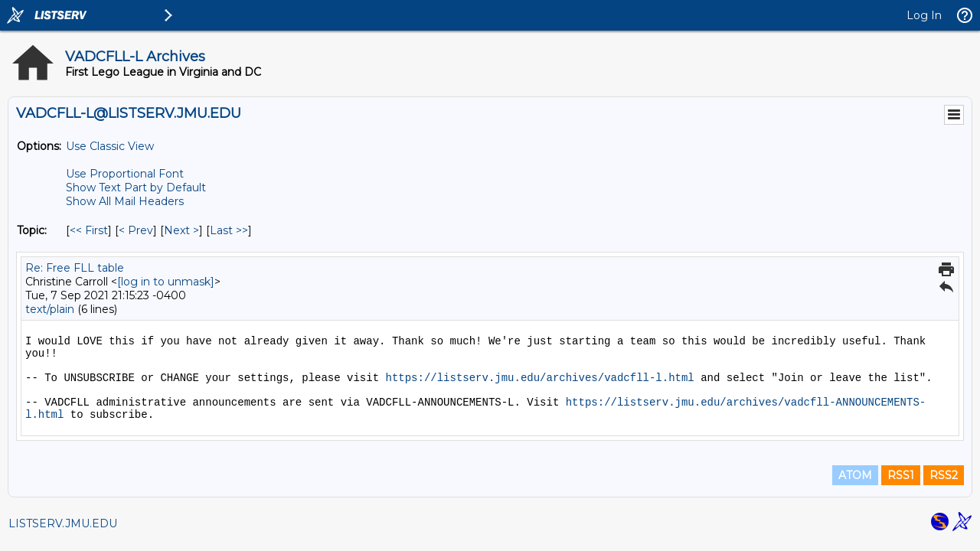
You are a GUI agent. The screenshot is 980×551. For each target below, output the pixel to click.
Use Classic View (110, 146)
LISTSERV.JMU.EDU (63, 523)
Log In (924, 15)
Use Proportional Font (125, 174)
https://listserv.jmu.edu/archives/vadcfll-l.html (539, 378)
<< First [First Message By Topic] (89, 230)
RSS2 (944, 475)
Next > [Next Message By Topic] (181, 230)
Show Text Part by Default (136, 187)
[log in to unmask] (166, 282)
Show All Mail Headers (125, 201)
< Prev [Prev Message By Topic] (136, 230)
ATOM (855, 475)
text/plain (50, 309)
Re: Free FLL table (75, 268)
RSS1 (901, 475)
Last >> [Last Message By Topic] (229, 230)
